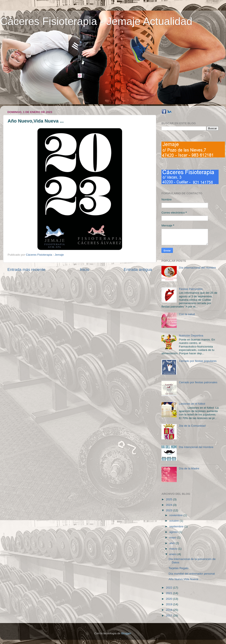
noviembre (176, 515)
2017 (169, 616)
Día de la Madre (189, 468)
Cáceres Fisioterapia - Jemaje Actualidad (96, 21)
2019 (169, 604)
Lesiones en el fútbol (192, 404)
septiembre (177, 526)
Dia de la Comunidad (192, 426)
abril (172, 543)
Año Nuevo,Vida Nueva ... (185, 579)
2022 (169, 588)
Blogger (126, 633)
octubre (174, 521)
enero (173, 554)
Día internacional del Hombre (197, 268)
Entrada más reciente (26, 270)
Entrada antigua (138, 270)
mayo (173, 537)
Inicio (85, 270)
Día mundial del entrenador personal (192, 574)
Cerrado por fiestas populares (198, 361)
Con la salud (187, 314)
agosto (174, 532)
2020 (169, 599)
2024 (169, 505)
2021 (169, 593)
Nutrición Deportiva (191, 336)
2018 (169, 610)
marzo (174, 549)
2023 (169, 510)
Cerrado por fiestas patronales (198, 382)
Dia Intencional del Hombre (196, 447)
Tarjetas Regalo (179, 568)
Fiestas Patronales (191, 289)
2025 (169, 499)
